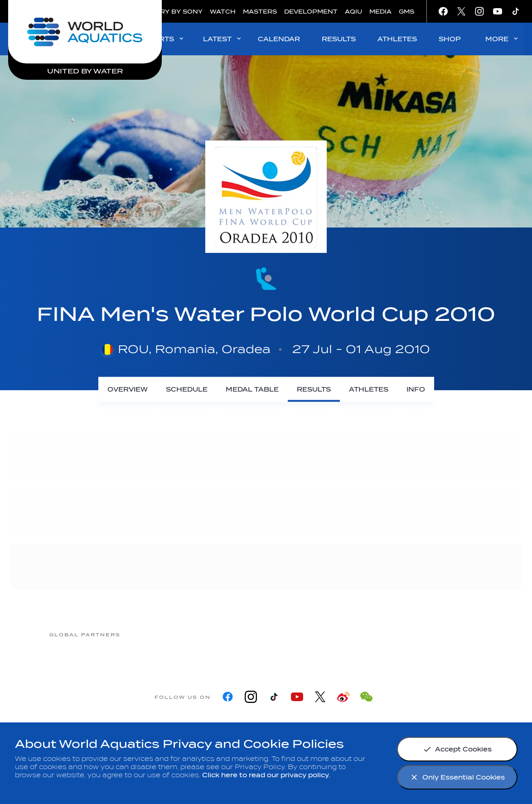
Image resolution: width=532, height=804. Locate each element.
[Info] (416, 390)
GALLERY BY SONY (170, 12)
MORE (502, 39)
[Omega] (302, 634)
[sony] (374, 634)
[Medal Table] (252, 390)
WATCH (223, 12)
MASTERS (260, 12)
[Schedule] (187, 390)
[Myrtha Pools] (157, 634)
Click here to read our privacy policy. (266, 775)
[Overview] (128, 390)
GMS (406, 12)
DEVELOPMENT (311, 12)
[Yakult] (447, 634)
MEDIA (380, 12)
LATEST (223, 39)
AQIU (353, 12)
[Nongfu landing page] (229, 634)
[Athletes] (369, 390)
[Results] (314, 390)
